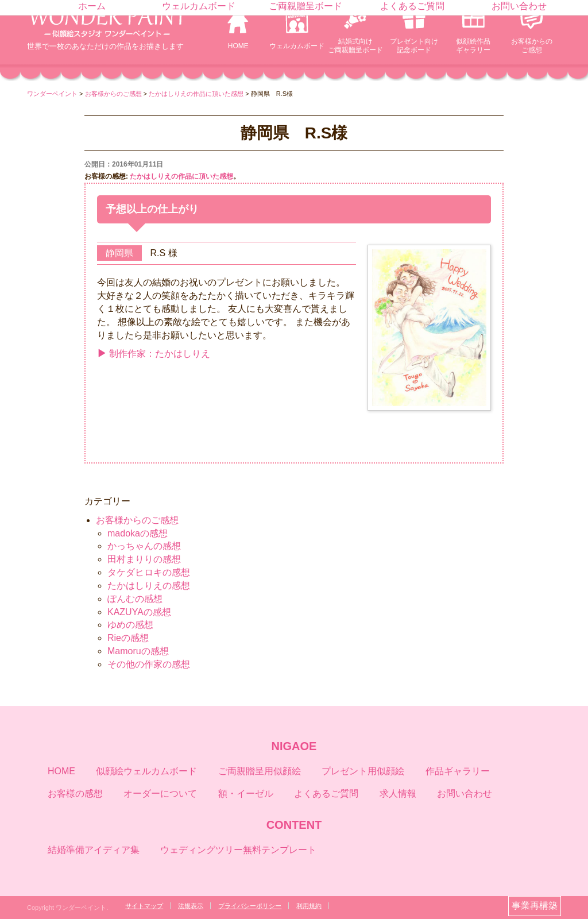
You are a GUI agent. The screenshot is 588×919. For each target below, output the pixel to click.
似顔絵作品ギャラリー (473, 46)
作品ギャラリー (458, 771)
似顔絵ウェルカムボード (146, 771)
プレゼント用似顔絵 (363, 771)
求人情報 (398, 793)
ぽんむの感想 (135, 599)
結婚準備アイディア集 (94, 850)
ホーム (92, 6)
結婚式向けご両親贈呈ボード (355, 46)
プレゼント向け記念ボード (414, 46)
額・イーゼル (246, 793)
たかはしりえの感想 (149, 586)
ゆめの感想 (130, 625)
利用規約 (309, 906)
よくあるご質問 (412, 6)
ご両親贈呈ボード (305, 6)
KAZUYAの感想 (139, 612)
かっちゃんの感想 (144, 546)
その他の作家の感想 (149, 664)
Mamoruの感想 (138, 651)
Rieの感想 (128, 638)
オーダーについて (160, 793)
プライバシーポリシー (250, 906)
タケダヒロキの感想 (149, 572)
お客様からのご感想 (532, 46)
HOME (238, 46)
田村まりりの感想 (144, 559)
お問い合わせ (519, 6)
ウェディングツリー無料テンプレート (238, 850)
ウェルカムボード (297, 46)
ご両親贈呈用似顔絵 (260, 771)
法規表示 (191, 906)
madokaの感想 (138, 533)
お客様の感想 (75, 793)
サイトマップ (144, 906)
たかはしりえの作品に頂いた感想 (181, 176)
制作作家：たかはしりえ (154, 354)
